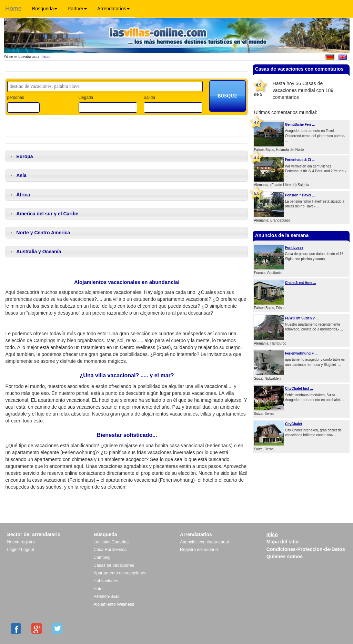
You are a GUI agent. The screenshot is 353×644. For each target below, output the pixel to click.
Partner (77, 9)
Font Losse (294, 248)
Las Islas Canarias (111, 542)
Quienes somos (285, 556)
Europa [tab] (21, 156)
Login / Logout (21, 550)
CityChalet (294, 424)
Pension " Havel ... (300, 195)
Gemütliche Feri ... (300, 125)
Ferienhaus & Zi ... (300, 160)
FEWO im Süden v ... (302, 318)
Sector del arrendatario (34, 534)
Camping (102, 558)
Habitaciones (106, 581)
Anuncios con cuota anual (204, 542)
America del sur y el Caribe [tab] (43, 214)
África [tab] (19, 195)
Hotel (98, 589)
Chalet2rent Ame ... (301, 283)
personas (16, 98)
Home (13, 9)
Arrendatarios (113, 9)
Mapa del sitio (283, 542)
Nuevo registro (21, 542)
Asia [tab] (17, 175)
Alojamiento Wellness (114, 604)
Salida (149, 98)
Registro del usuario (199, 550)
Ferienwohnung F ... (301, 353)
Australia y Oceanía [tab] (35, 252)
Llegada (86, 98)
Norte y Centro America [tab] (39, 233)
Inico (45, 57)
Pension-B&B (106, 596)
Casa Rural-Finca (110, 550)
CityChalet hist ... (299, 389)
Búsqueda (45, 9)
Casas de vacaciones (114, 565)
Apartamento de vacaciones (120, 573)
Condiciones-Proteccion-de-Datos (306, 549)
